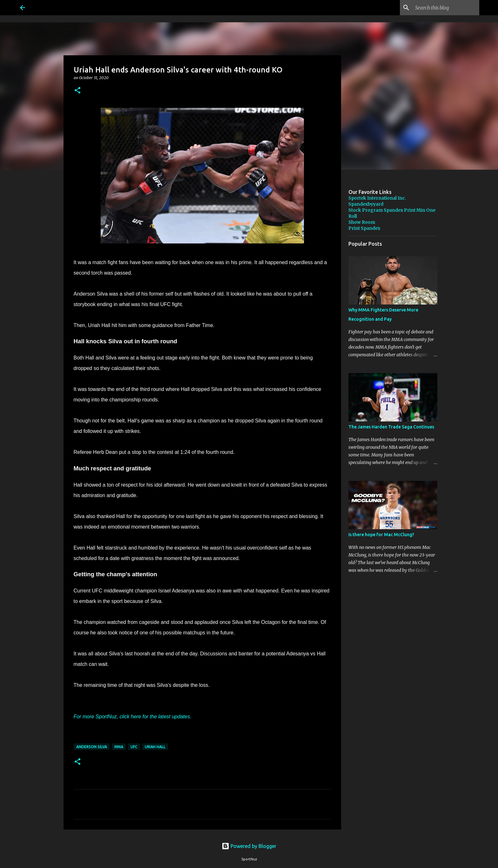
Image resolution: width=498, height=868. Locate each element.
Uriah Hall (155, 747)
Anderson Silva (92, 747)
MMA (119, 747)
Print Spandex (364, 228)
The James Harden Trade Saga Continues (391, 427)
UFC (134, 747)
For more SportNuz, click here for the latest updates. (133, 717)
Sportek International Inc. (377, 198)
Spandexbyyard (366, 204)
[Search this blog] (446, 8)
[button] (77, 91)
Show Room (362, 222)
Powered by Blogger (249, 846)
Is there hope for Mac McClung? (381, 535)
